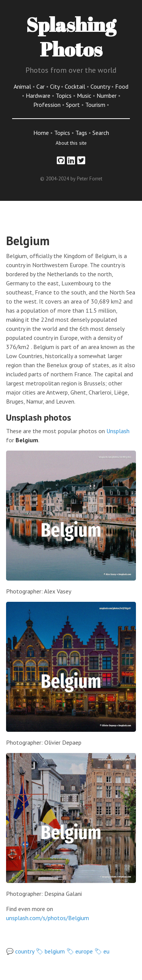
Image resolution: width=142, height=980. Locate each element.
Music (85, 95)
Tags (81, 133)
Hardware (39, 95)
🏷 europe (80, 951)
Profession (48, 105)
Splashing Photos (71, 37)
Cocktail (76, 86)
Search (101, 133)
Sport (74, 105)
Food (122, 86)
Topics (64, 95)
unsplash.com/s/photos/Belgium (48, 918)
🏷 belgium (50, 951)
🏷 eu (102, 951)
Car (41, 86)
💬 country (20, 951)
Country (101, 86)
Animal (23, 86)
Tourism (96, 105)
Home (41, 133)
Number (107, 95)
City (55, 86)
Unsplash (118, 431)
